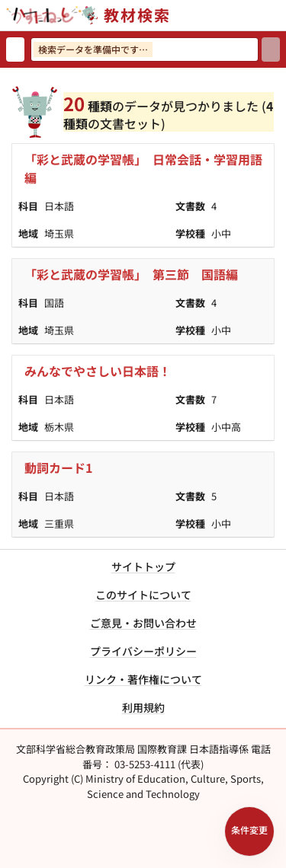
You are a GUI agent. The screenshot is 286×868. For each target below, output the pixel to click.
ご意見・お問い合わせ (143, 623)
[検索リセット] (15, 49)
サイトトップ (143, 566)
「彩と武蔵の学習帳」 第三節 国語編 (131, 274)
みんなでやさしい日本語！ (98, 371)
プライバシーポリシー (143, 651)
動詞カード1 (58, 468)
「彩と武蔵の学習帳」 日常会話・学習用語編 (143, 168)
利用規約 (143, 707)
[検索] (271, 49)
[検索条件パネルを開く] (249, 831)
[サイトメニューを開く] (280, 15)
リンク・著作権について (143, 679)
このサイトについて (143, 595)
